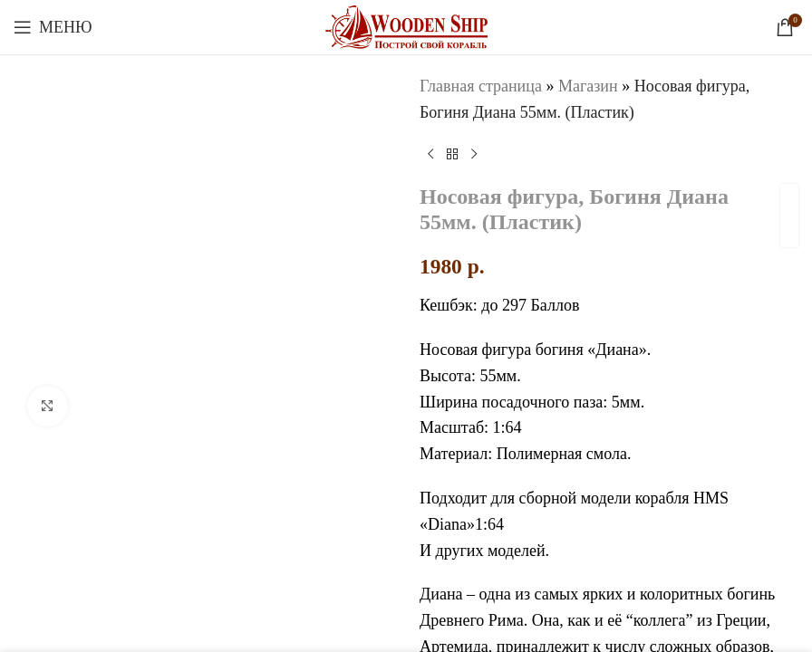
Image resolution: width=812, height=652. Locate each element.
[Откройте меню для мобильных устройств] (53, 27)
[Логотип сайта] (406, 25)
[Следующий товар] (474, 155)
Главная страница (481, 86)
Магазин (588, 86)
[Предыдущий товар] (430, 155)
